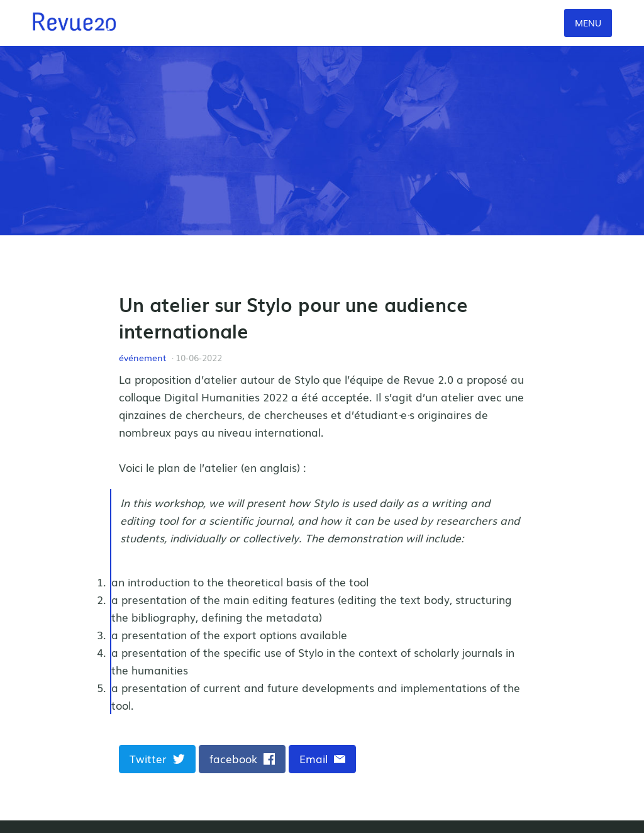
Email (323, 758)
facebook (242, 758)
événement (142, 357)
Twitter (157, 758)
